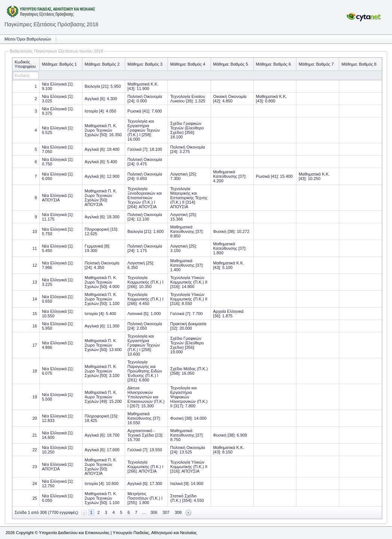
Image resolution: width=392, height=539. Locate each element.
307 (166, 512)
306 (154, 512)
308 (178, 512)
